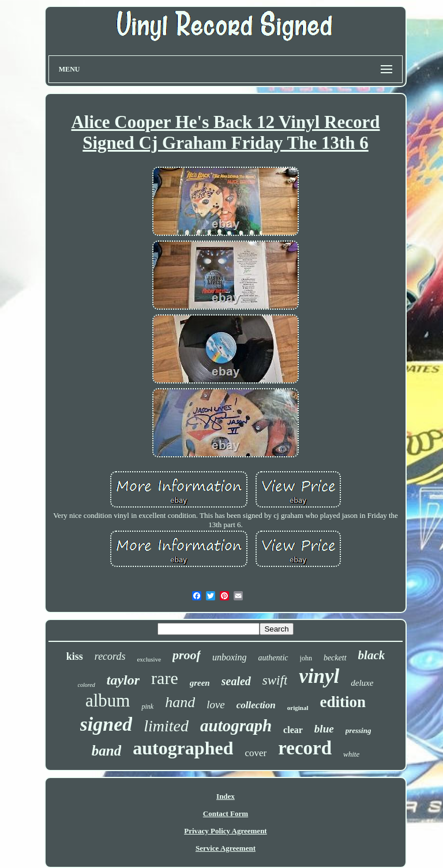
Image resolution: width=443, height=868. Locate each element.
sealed (236, 681)
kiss (75, 656)
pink (147, 707)
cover (256, 753)
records (110, 656)
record (305, 748)
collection (256, 705)
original (298, 708)
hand (180, 702)
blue (324, 729)
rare (165, 678)
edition (343, 702)
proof (187, 655)
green (200, 683)
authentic (273, 658)
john (306, 658)
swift (275, 680)
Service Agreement (226, 848)
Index (226, 796)
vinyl (319, 676)
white (351, 754)
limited (166, 726)
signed (106, 724)
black (372, 655)
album (108, 700)
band (106, 751)
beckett (335, 658)
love (216, 704)
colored (87, 685)
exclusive (149, 659)
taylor (123, 680)
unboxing (230, 657)
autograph (236, 726)
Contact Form (226, 813)
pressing (358, 730)
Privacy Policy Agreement (225, 831)
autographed (183, 748)
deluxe (362, 683)
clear (293, 730)
